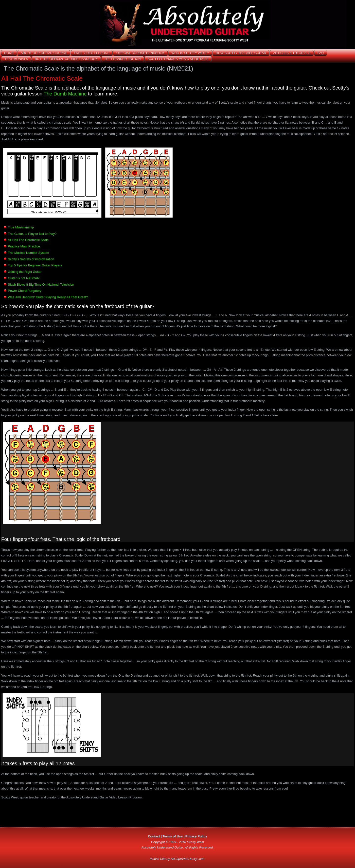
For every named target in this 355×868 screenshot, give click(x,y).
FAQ (320, 53)
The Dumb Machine (65, 94)
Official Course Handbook (140, 53)
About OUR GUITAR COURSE (44, 53)
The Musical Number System (28, 253)
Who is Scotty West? (190, 53)
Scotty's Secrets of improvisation (31, 259)
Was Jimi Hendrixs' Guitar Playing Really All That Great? (48, 297)
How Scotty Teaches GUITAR (241, 53)
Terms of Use (172, 836)
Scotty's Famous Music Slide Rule (178, 59)
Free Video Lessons (92, 53)
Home (9, 53)
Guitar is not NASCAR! (24, 278)
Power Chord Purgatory (25, 291)
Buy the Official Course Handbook (66, 59)
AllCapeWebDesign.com (188, 859)
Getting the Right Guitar (25, 272)
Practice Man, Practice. (24, 246)
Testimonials (16, 59)
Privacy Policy (196, 836)
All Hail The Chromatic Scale (28, 240)
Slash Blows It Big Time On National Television (41, 285)
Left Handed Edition (123, 59)
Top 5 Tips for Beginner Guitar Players (35, 265)
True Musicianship (21, 227)
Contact (154, 836)
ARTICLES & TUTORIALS (292, 53)
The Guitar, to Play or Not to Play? (32, 234)
